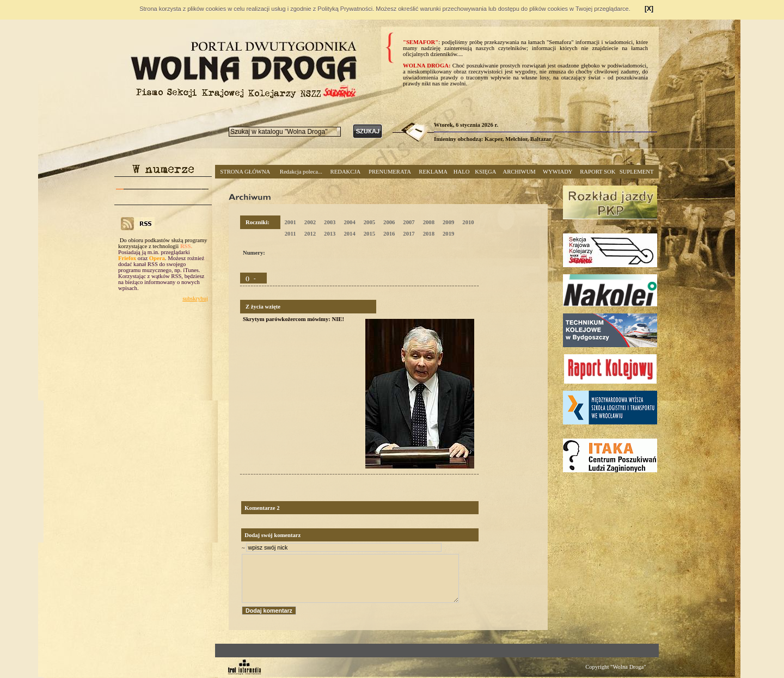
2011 (290, 234)
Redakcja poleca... (301, 172)
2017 (409, 234)
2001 (290, 222)
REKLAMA (433, 172)
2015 (369, 234)
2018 (429, 234)
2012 (310, 234)
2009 (448, 222)
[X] (649, 9)
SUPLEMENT (637, 172)
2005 (369, 222)
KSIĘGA (485, 172)
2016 (389, 234)
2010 (468, 222)
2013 (330, 234)
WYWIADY (558, 172)
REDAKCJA (346, 172)
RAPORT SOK (598, 172)
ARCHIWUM (519, 172)
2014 (349, 234)
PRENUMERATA (390, 172)
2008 (429, 222)
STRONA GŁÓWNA (245, 172)
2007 (409, 222)
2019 (448, 234)
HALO (462, 172)
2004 (349, 222)
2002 (310, 222)
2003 (330, 222)
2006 (389, 222)
